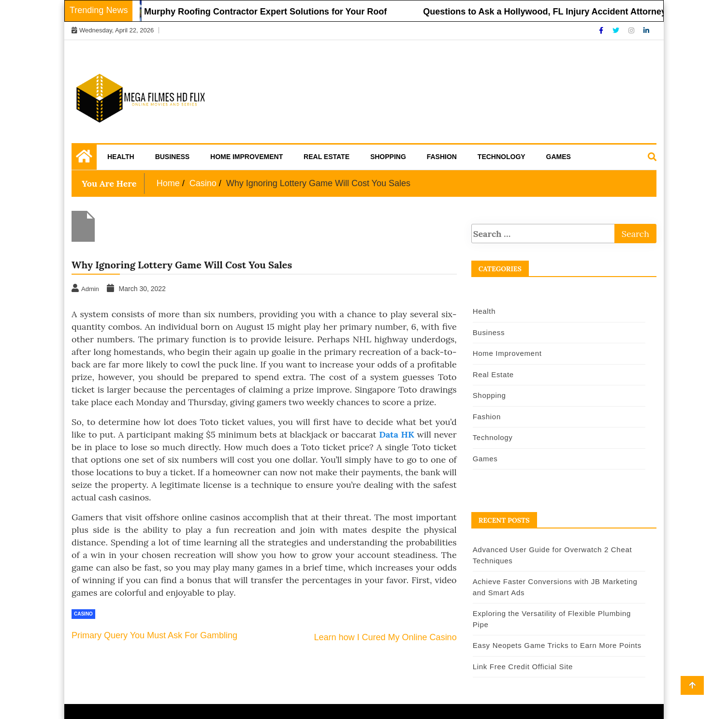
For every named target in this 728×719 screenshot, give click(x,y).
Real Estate (327, 157)
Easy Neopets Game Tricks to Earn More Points (557, 645)
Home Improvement (247, 157)
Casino (83, 614)
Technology (502, 157)
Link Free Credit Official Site (523, 667)
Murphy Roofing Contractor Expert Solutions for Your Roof (270, 12)
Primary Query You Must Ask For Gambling (154, 635)
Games (559, 157)
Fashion (442, 157)
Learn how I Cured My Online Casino (386, 637)
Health (121, 157)
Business (173, 157)
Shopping (388, 157)
